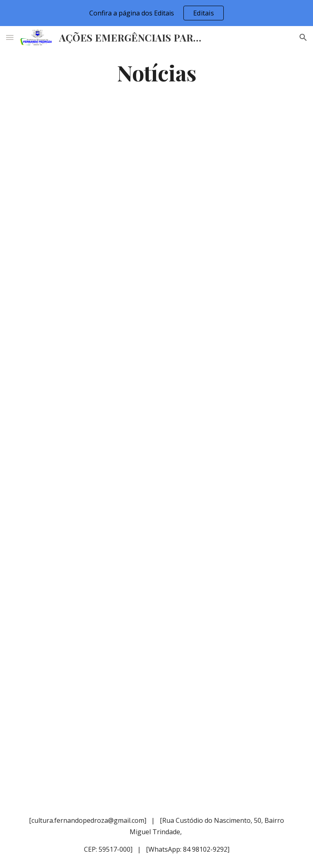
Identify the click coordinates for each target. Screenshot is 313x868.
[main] (156, 72)
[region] (156, 13)
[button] (10, 37)
